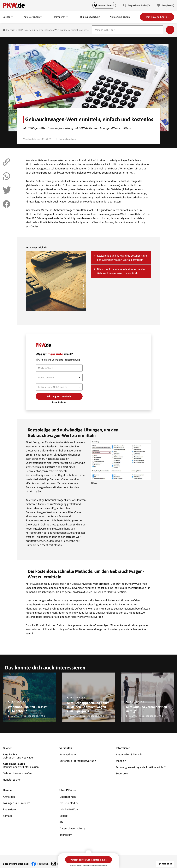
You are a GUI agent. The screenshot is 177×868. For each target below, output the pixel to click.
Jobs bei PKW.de (69, 807)
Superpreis (122, 772)
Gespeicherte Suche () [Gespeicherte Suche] (136, 5)
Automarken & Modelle (129, 754)
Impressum (66, 831)
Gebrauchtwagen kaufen (17, 772)
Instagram (63, 859)
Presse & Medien (69, 801)
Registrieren (10, 807)
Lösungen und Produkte (17, 801)
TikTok (82, 859)
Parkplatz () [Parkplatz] (166, 5)
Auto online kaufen (120, 17)
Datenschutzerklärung (72, 825)
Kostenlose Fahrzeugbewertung (78, 760)
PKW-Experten (25, 30)
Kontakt (7, 813)
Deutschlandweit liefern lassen (31, 765)
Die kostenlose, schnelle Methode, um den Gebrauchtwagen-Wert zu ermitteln (121, 271)
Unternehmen (68, 795)
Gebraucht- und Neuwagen (31, 756)
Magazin (11, 30)
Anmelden (9, 795)
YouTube (99, 859)
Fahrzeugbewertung (89, 17)
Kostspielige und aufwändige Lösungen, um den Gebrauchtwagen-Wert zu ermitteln (122, 258)
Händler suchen (12, 778)
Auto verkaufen (68, 754)
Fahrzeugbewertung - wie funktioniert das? (141, 766)
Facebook (43, 859)
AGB (62, 819)
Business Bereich (104, 5)
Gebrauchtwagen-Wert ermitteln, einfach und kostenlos (65, 30)
